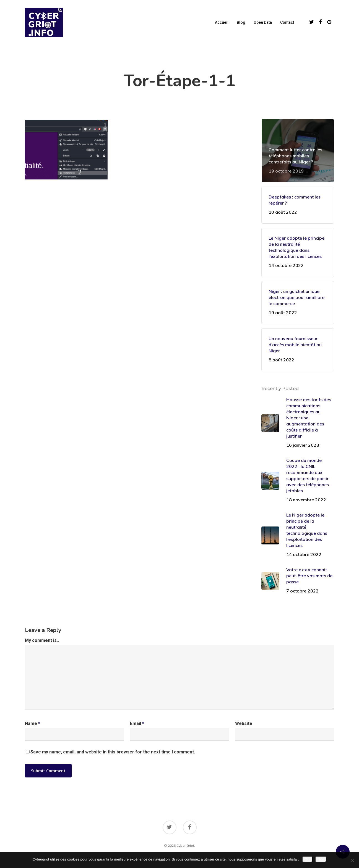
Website (244, 723)
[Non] (352, 860)
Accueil (222, 22)
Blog (241, 22)
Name (32, 723)
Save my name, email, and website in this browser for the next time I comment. (113, 752)
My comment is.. (42, 640)
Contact (287, 22)
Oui (307, 859)
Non (321, 859)
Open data (263, 22)
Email (137, 723)
